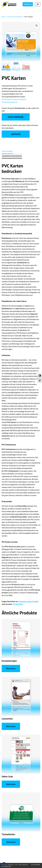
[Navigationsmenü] (38, 4)
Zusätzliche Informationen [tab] (12, 156)
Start (3, 17)
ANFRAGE (28, 4)
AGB (16, 865)
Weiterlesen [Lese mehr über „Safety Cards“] (11, 784)
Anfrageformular (25, 601)
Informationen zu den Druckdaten (14, 99)
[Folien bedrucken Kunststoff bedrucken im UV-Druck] (10, 4)
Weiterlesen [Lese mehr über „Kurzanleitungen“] (11, 669)
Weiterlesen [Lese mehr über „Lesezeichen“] (11, 726)
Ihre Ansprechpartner (10, 102)
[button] (37, 26)
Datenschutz (11, 865)
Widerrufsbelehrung (23, 865)
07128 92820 (18, 604)
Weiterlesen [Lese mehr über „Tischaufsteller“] (11, 842)
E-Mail (35, 601)
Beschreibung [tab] (7, 151)
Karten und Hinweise (15, 17)
